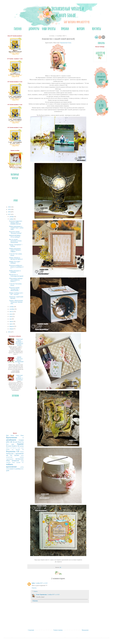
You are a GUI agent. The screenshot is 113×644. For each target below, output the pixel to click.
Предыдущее (85, 630)
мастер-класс (20, 459)
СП (18, 451)
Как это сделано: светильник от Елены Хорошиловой (15, 241)
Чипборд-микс (10, 454)
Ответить (34, 588)
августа (12, 312)
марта (11, 324)
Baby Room (10, 435)
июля (11, 314)
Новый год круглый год (15, 449)
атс (15, 454)
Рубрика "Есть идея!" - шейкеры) (15, 262)
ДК (60, 567)
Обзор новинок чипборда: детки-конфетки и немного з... (16, 280)
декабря (12, 217)
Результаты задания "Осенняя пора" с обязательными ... (14, 289)
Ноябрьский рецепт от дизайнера (15, 272)
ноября (11, 219)
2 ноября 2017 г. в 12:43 (41, 583)
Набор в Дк (9, 448)
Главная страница (58, 630)
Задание (20, 444)
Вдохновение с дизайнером (15, 439)
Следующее (31, 630)
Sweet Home (20, 435)
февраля (12, 326)
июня (11, 317)
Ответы (36, 592)
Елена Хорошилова (41, 595)
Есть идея (10, 444)
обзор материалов (13, 461)
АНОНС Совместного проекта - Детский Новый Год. (19, 360)
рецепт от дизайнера (15, 469)
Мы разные (21, 446)
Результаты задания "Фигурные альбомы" (15, 232)
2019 (9, 209)
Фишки (22, 452)
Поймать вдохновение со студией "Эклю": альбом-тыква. (16, 228)
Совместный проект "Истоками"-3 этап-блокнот (19, 378)
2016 (9, 332)
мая (11, 319)
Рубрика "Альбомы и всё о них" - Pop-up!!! (16, 294)
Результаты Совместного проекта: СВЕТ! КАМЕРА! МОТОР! (16, 223)
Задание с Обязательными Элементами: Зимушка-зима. (16, 302)
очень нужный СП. (18, 462)
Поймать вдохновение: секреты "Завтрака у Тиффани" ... (15, 250)
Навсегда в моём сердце (18, 448)
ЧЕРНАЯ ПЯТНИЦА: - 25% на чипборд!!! (15, 236)
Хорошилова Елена (66, 43)
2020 (9, 207)
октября (12, 307)
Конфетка (14, 446)
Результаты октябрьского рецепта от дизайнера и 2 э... (16, 267)
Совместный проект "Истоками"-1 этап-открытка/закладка (19, 342)
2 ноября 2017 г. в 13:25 (53, 595)
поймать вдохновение (11, 466)
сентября (12, 309)
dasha (33, 583)
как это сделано (13, 455)
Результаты (11, 451)
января (11, 329)
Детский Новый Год (18, 442)
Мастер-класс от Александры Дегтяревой (16, 275)
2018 (9, 212)
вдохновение (20, 454)
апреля (11, 321)
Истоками (9, 446)
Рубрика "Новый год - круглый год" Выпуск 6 (16, 259)
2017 (9, 214)
